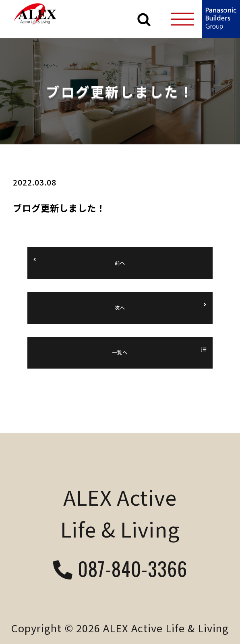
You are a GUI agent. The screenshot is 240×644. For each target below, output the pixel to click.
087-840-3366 (120, 570)
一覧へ (120, 352)
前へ (120, 263)
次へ (120, 308)
